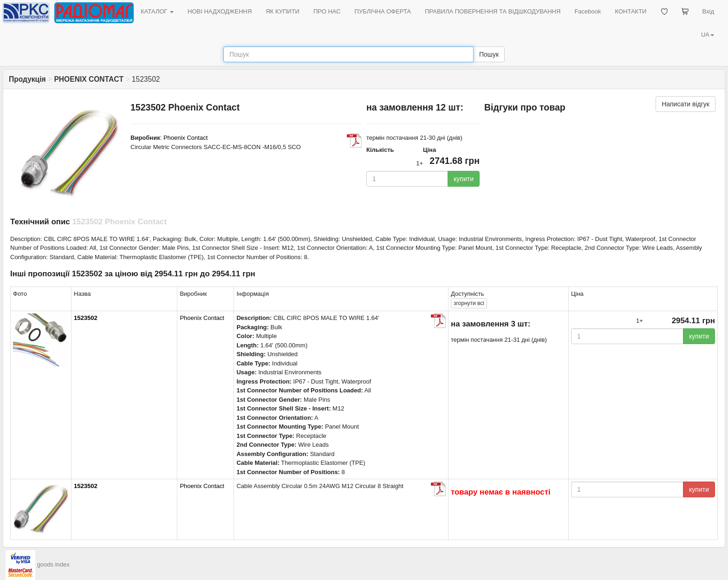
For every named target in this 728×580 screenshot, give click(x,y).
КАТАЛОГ (157, 11)
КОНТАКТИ (630, 11)
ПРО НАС (327, 11)
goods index (53, 565)
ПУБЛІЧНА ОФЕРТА (383, 11)
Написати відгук (686, 104)
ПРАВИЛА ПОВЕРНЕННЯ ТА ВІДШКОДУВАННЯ (493, 11)
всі (469, 303)
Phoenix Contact (185, 138)
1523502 (86, 318)
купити (464, 179)
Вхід (708, 11)
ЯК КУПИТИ (283, 11)
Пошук (489, 54)
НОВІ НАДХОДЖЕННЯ (220, 11)
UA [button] (708, 35)
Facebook (588, 11)
